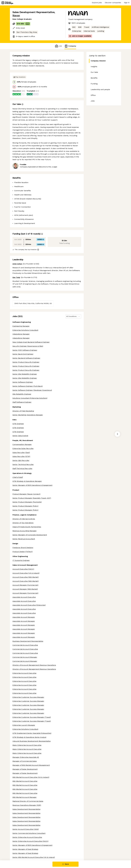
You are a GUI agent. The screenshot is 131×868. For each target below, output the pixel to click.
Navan (16, 15)
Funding (94, 84)
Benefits (94, 78)
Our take (94, 72)
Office (93, 95)
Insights (94, 67)
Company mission (97, 61)
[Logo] (7, 3)
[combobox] (67, 316)
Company (70, 46)
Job (58, 46)
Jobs (93, 101)
